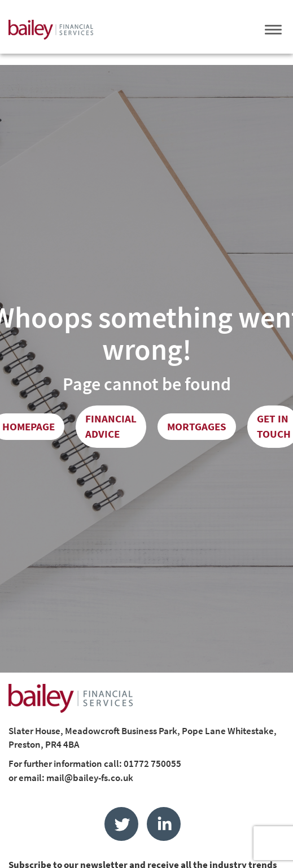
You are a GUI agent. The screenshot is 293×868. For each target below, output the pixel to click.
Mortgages (197, 426)
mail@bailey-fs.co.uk (90, 778)
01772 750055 (152, 764)
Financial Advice (111, 426)
